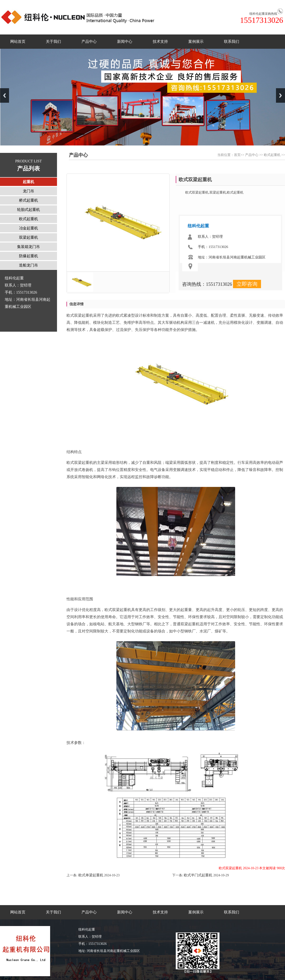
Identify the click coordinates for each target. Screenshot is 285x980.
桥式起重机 (28, 200)
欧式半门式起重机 (198, 875)
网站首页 (18, 41)
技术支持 (160, 41)
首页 (237, 155)
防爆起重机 (28, 256)
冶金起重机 (28, 228)
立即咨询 (247, 284)
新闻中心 (125, 41)
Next (280, 95)
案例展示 (196, 41)
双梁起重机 (28, 237)
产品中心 (89, 41)
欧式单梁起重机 (90, 875)
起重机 (28, 182)
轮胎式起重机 (28, 210)
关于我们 (53, 41)
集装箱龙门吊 (28, 247)
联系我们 (232, 41)
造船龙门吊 (28, 265)
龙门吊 (28, 191)
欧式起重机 (272, 155)
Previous (5, 95)
